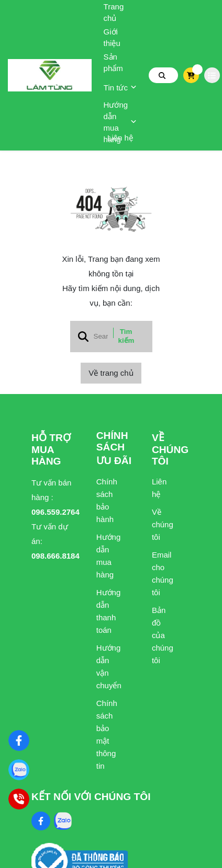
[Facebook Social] (41, 821)
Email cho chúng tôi (162, 574)
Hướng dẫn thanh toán (107, 611)
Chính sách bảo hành (107, 500)
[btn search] (162, 75)
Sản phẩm (113, 62)
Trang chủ (114, 12)
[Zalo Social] (63, 821)
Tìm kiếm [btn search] (126, 336)
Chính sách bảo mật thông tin (107, 734)
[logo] (50, 75)
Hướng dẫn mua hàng (120, 122)
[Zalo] (19, 770)
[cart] (191, 75)
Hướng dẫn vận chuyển (107, 667)
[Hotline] (19, 799)
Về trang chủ (111, 373)
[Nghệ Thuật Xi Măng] (19, 740)
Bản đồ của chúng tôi (162, 635)
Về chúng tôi (162, 524)
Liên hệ (120, 138)
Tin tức (120, 88)
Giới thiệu (112, 37)
